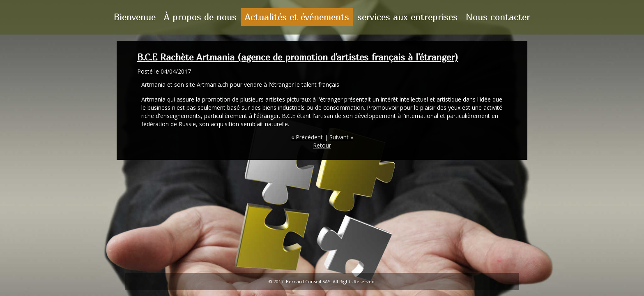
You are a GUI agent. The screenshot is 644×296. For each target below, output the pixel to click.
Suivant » (341, 137)
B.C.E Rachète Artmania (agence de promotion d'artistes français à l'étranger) (298, 57)
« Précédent (307, 137)
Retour (322, 145)
